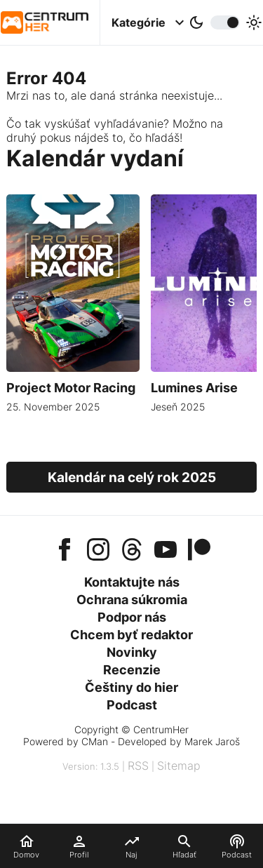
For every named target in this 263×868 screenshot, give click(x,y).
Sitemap (179, 766)
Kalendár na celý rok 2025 (132, 477)
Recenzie (132, 670)
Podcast (132, 705)
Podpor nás (132, 617)
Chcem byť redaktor (131, 635)
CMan (95, 741)
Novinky (132, 652)
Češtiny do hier (131, 687)
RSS (138, 766)
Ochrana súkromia (132, 600)
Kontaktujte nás (132, 582)
